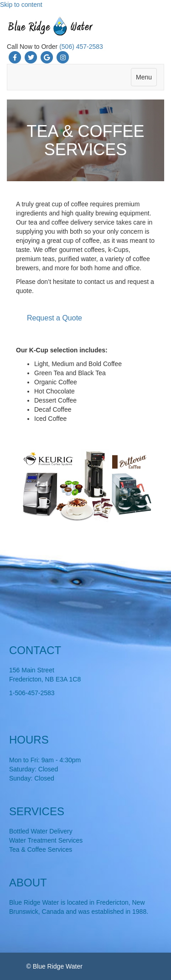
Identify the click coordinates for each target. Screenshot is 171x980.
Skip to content (21, 5)
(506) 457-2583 (81, 47)
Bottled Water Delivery (41, 831)
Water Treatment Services (46, 840)
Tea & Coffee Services (41, 849)
